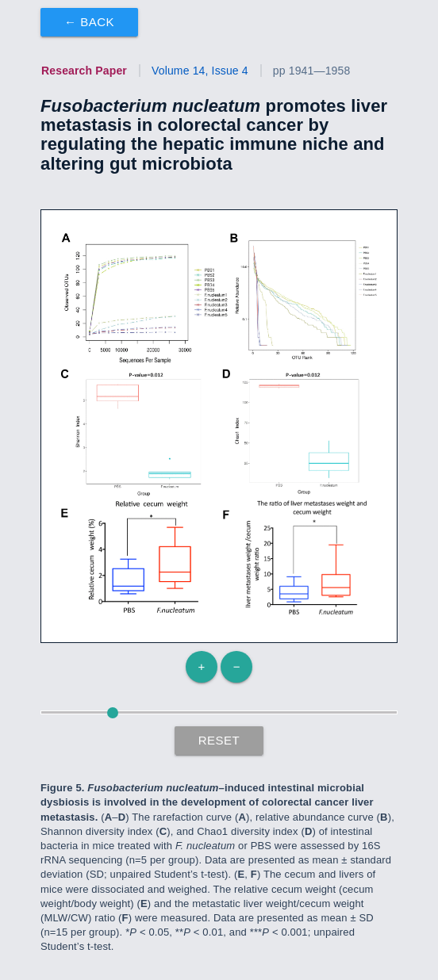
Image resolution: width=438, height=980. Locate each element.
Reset (219, 740)
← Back (89, 22)
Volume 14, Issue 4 (200, 71)
